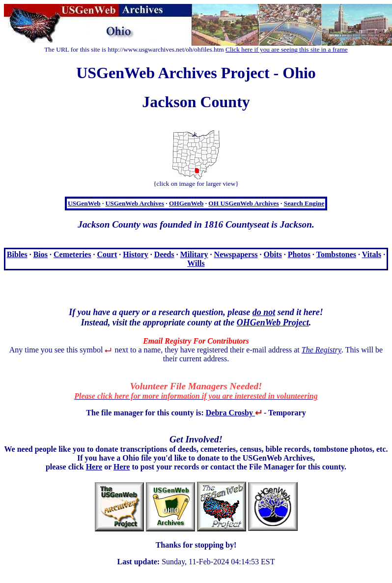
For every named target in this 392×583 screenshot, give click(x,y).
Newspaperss (236, 254)
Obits (272, 254)
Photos (299, 254)
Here (94, 467)
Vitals (372, 254)
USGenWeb (84, 203)
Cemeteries (72, 254)
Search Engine (304, 203)
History (136, 254)
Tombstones (336, 254)
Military (194, 254)
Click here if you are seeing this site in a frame (287, 49)
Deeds (164, 254)
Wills (196, 263)
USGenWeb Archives (135, 203)
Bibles (17, 254)
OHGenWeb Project (273, 322)
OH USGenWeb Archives (243, 203)
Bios (41, 254)
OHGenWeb (186, 203)
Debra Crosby (234, 413)
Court (107, 254)
